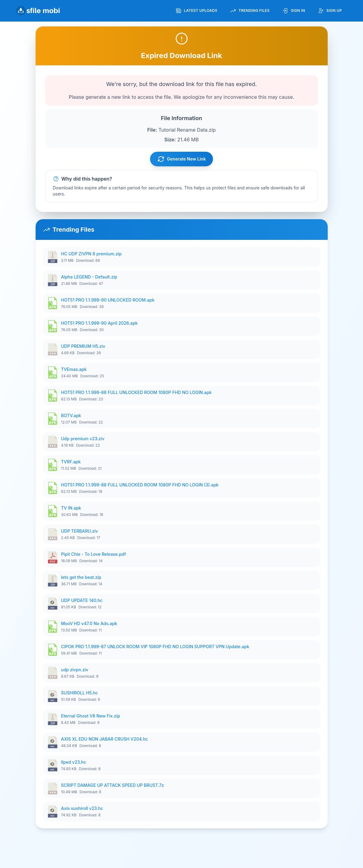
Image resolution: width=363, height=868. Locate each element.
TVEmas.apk (74, 369)
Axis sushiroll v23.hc (82, 808)
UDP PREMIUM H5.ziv (83, 346)
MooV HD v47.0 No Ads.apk (89, 623)
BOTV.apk (71, 415)
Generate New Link (182, 159)
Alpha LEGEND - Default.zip (89, 277)
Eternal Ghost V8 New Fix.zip (91, 716)
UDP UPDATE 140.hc (82, 600)
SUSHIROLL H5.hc (80, 693)
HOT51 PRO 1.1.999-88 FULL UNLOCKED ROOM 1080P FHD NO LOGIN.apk (136, 392)
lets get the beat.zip (81, 577)
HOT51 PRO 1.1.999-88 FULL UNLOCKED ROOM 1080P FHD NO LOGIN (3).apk (140, 485)
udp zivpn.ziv (75, 670)
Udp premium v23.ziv (83, 439)
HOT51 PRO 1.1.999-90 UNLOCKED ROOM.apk (108, 300)
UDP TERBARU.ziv (80, 531)
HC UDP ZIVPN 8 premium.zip (91, 254)
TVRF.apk (71, 462)
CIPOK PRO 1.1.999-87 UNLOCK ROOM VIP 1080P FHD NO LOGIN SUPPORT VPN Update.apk (155, 647)
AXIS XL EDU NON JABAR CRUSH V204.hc (105, 739)
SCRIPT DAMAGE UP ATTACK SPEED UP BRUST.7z (113, 785)
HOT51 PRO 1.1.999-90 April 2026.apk (99, 323)
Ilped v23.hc (74, 762)
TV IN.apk (71, 508)
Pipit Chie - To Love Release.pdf (94, 554)
